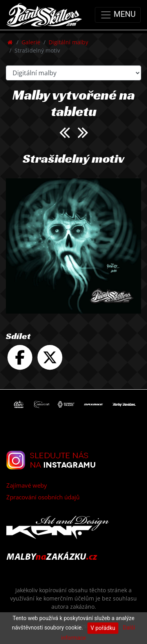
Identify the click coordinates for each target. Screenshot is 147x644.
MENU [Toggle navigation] (118, 15)
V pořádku (103, 628)
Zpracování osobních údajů (43, 497)
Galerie (31, 42)
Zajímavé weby (27, 485)
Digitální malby (68, 42)
